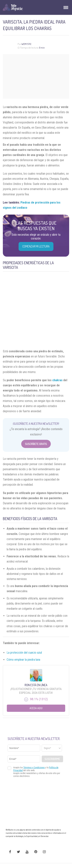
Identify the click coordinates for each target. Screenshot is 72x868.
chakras (57, 380)
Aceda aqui (36, 708)
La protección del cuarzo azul (24, 653)
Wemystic (26, 44)
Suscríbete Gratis (36, 444)
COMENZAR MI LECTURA (36, 246)
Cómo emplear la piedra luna (23, 660)
